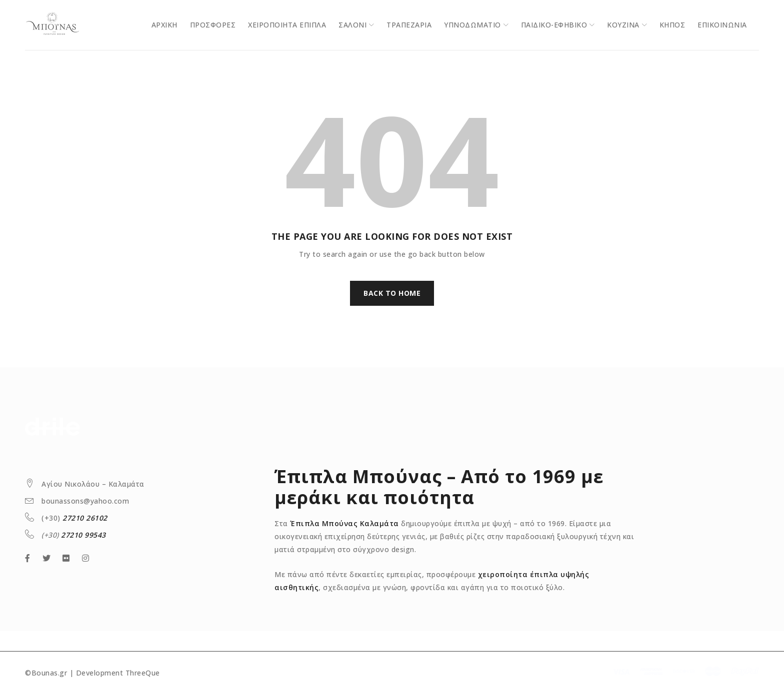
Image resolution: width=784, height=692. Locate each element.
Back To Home (392, 293)
